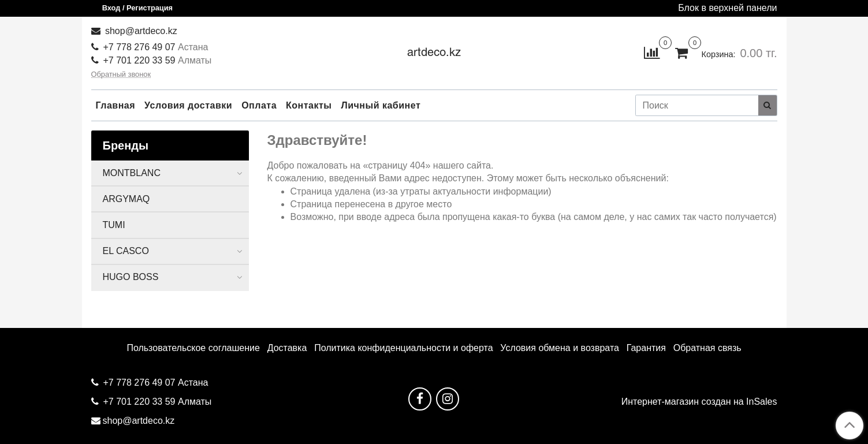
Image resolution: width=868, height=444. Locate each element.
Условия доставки (188, 105)
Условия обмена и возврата (560, 348)
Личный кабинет (381, 105)
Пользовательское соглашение (193, 348)
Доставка (287, 348)
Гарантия (646, 348)
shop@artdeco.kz (140, 31)
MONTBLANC (132, 173)
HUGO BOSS (131, 277)
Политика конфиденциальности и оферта (403, 348)
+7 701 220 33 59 (139, 60)
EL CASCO (126, 251)
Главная (116, 105)
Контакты (309, 105)
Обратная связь (707, 348)
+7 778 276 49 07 (141, 47)
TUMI (114, 225)
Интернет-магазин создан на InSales (699, 402)
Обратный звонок (121, 75)
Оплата (259, 105)
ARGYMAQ (126, 199)
